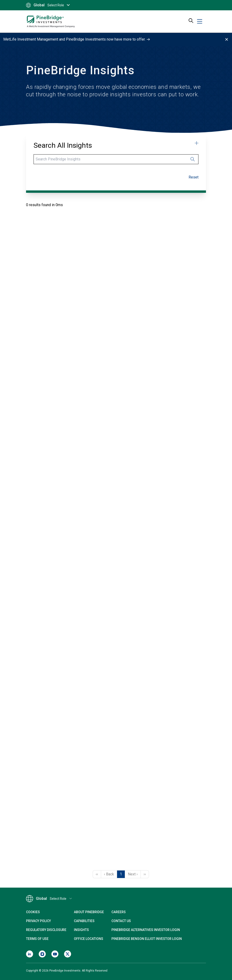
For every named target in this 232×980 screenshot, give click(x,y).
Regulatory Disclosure (46, 930)
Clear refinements (198, 177)
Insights (81, 930)
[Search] (116, 159)
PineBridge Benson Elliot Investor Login (147, 939)
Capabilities (84, 921)
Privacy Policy (38, 921)
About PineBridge (89, 912)
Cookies (33, 912)
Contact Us (121, 921)
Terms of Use (37, 939)
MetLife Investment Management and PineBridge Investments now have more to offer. (77, 39)
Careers (119, 912)
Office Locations (89, 939)
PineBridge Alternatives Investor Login (146, 930)
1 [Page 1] (121, 874)
